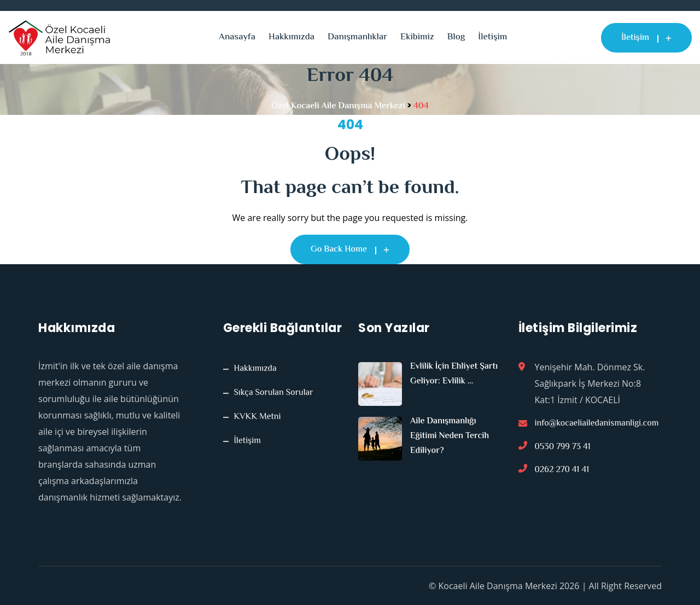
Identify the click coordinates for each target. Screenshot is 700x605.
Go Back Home (350, 250)
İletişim (492, 37)
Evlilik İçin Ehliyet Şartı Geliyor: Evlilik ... (454, 374)
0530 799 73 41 (563, 448)
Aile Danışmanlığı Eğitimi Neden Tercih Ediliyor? (450, 436)
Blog (456, 37)
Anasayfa (237, 37)
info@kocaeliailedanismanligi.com (597, 424)
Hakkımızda (291, 37)
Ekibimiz (417, 37)
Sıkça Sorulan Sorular (274, 393)
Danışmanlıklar (357, 37)
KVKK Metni (258, 417)
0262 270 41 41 (562, 472)
